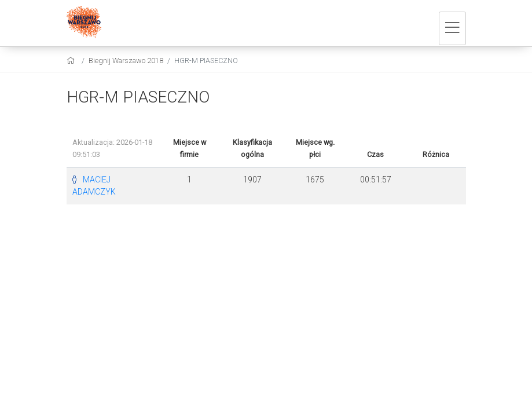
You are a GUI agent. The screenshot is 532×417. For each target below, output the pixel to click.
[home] (72, 61)
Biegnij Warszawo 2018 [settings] (126, 61)
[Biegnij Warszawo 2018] (84, 23)
